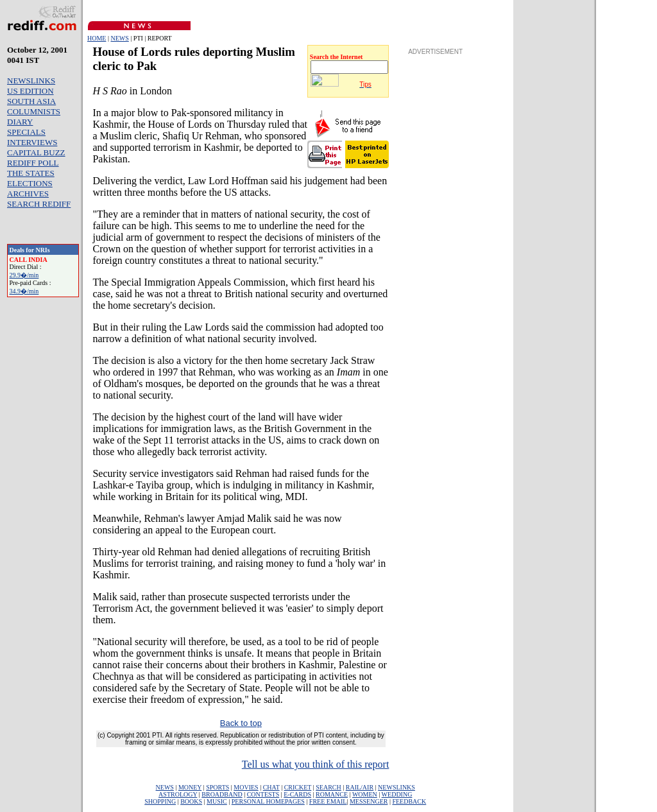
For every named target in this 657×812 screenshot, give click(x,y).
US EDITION (30, 91)
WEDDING (397, 794)
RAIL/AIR (360, 787)
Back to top (241, 723)
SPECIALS (26, 132)
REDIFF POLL (33, 163)
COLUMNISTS (34, 111)
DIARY (20, 122)
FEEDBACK (409, 801)
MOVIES (246, 787)
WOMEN (365, 794)
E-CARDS (297, 794)
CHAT (271, 787)
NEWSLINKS (31, 81)
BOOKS (191, 801)
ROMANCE (332, 794)
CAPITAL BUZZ (36, 152)
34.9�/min (24, 291)
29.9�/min (24, 275)
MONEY (190, 787)
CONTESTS (263, 794)
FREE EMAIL (328, 801)
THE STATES (31, 173)
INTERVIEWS (32, 142)
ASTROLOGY (178, 794)
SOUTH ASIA (31, 101)
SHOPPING (160, 801)
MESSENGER (369, 801)
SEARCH (328, 787)
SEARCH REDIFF (39, 204)
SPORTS (218, 787)
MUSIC (217, 801)
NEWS (119, 38)
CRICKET (298, 787)
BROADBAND (222, 794)
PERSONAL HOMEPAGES (268, 801)
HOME (97, 38)
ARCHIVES (28, 194)
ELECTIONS (30, 183)
